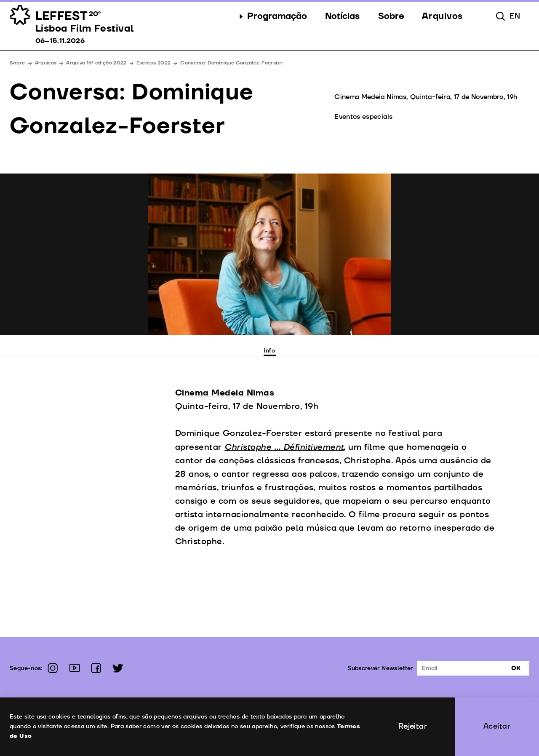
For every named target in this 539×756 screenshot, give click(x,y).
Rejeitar (413, 726)
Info (269, 351)
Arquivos (46, 63)
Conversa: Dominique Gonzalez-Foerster (232, 63)
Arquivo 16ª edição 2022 (96, 63)
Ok (516, 668)
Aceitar (497, 726)
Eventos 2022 (154, 63)
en (515, 16)
